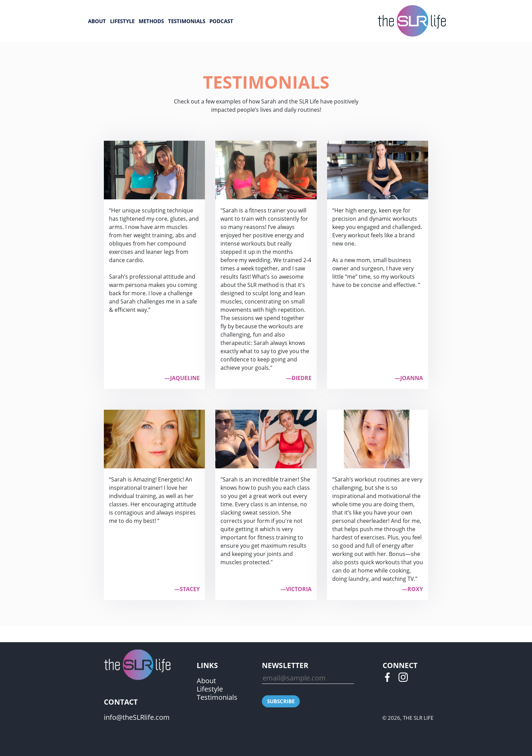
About (97, 21)
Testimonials (187, 21)
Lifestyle (122, 21)
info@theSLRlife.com (137, 717)
